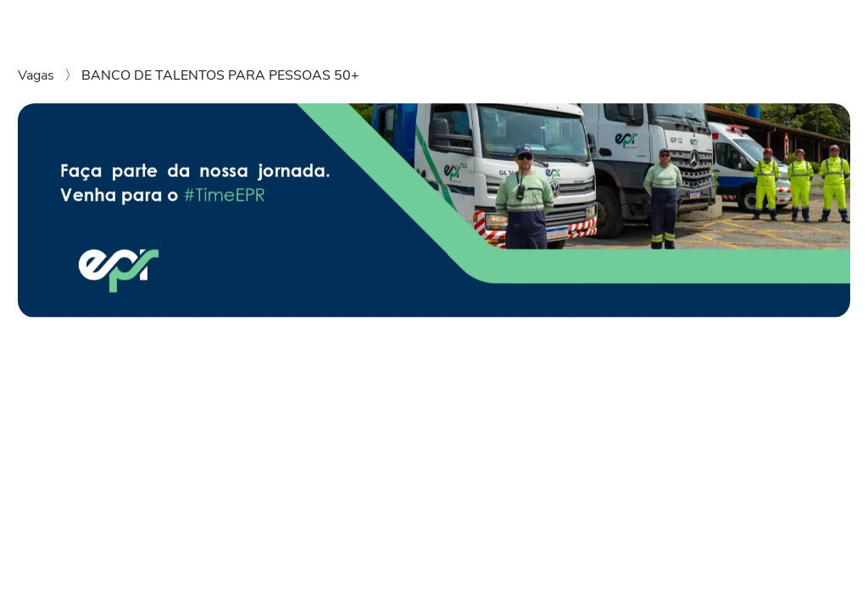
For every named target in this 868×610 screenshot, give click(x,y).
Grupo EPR (584, 24)
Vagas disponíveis (478, 24)
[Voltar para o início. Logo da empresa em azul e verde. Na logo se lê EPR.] (46, 24)
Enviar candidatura (707, 378)
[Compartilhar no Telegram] (125, 465)
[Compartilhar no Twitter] (100, 465)
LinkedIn (819, 24)
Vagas (38, 75)
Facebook (746, 24)
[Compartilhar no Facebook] (75, 465)
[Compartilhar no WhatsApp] (26, 465)
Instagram (668, 24)
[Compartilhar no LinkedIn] (51, 465)
